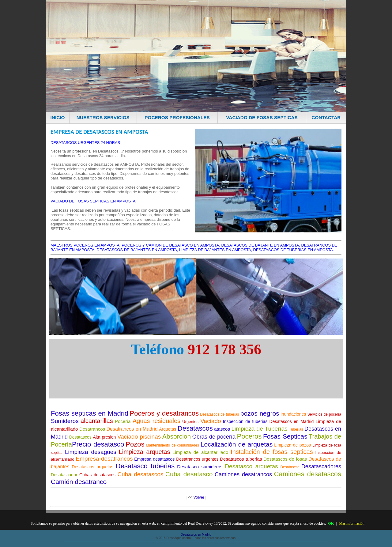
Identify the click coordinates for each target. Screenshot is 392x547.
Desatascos (195, 428)
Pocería (123, 421)
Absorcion (177, 436)
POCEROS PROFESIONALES (177, 117)
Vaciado (211, 421)
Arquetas (168, 429)
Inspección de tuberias (245, 421)
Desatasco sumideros (200, 467)
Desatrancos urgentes (197, 459)
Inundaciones (293, 414)
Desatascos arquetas (92, 467)
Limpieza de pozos (292, 445)
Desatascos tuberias (241, 459)
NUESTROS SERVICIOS (103, 117)
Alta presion (104, 437)
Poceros (249, 436)
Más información (352, 523)
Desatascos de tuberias (219, 414)
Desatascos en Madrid (292, 421)
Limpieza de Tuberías (259, 429)
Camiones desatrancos (243, 474)
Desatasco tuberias (145, 466)
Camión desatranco (79, 482)
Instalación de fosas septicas (272, 452)
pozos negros (260, 413)
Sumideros (65, 421)
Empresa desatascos (154, 459)
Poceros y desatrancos (164, 413)
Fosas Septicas (285, 436)
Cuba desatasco (189, 474)
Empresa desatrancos (104, 459)
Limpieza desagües (91, 452)
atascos (222, 429)
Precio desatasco (98, 444)
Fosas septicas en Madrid (90, 413)
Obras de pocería (214, 437)
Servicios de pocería (324, 414)
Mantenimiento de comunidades (173, 445)
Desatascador (64, 475)
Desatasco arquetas (251, 466)
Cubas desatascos (97, 475)
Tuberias (296, 429)
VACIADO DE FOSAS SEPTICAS (262, 117)
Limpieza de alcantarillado (200, 452)
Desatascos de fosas (285, 459)
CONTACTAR (326, 117)
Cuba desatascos (141, 474)
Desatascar (290, 467)
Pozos (135, 444)
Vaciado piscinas (139, 437)
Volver (199, 497)
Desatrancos (92, 429)
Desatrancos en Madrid (132, 429)
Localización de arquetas (237, 444)
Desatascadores (321, 466)
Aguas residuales (156, 421)
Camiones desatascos (308, 474)
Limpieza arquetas (145, 452)
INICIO (58, 117)
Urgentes (190, 422)
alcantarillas (97, 421)
